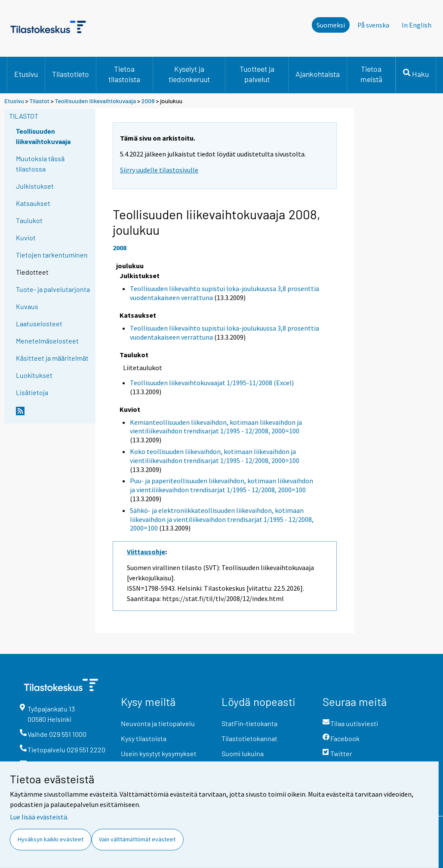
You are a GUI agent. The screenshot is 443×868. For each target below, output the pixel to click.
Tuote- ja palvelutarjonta (53, 289)
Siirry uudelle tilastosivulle (159, 170)
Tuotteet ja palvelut (257, 74)
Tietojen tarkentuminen (52, 255)
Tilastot (39, 101)
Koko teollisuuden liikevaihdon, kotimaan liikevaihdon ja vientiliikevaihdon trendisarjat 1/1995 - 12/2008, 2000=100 (215, 456)
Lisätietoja (32, 392)
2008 (148, 101)
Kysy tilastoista (144, 738)
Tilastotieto (71, 74)
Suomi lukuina (243, 753)
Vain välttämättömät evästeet (137, 839)
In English (417, 25)
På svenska (373, 25)
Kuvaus (27, 306)
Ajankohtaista (318, 74)
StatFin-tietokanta (249, 723)
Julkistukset (35, 186)
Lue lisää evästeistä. (39, 817)
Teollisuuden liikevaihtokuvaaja (96, 101)
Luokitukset (34, 375)
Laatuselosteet (39, 324)
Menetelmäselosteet (47, 341)
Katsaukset (33, 203)
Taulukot (29, 220)
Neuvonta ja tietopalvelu (158, 723)
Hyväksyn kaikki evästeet (51, 839)
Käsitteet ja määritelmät (52, 358)
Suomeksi (331, 25)
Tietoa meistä (371, 74)
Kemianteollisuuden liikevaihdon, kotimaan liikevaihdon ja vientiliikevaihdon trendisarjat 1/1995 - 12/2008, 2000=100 (216, 427)
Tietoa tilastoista (124, 74)
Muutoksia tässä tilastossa (40, 164)
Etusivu (26, 74)
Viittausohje (146, 552)
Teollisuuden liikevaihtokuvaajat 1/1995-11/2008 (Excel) (212, 383)
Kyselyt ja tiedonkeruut (189, 74)
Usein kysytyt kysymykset (159, 753)
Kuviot (26, 238)
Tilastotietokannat (249, 738)
